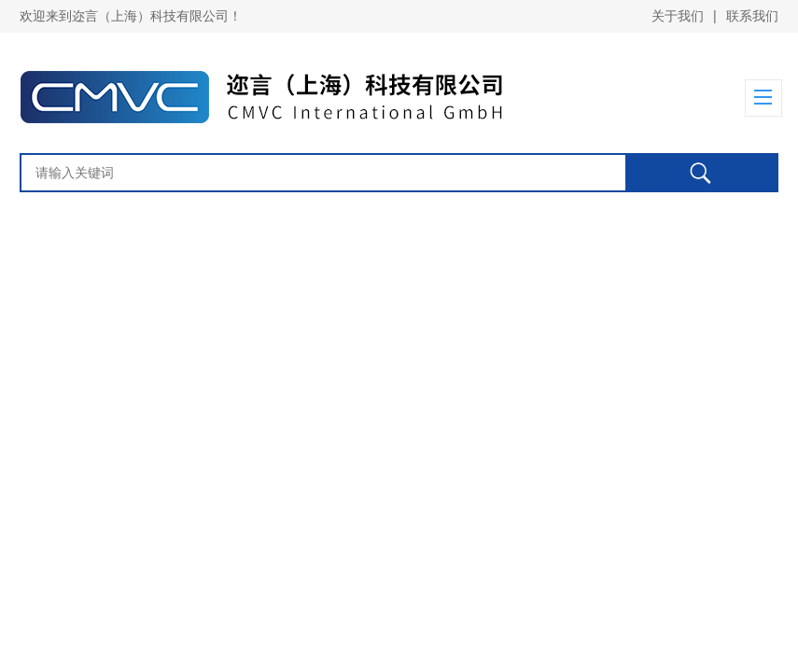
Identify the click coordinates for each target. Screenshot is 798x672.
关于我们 (678, 16)
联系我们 (752, 16)
